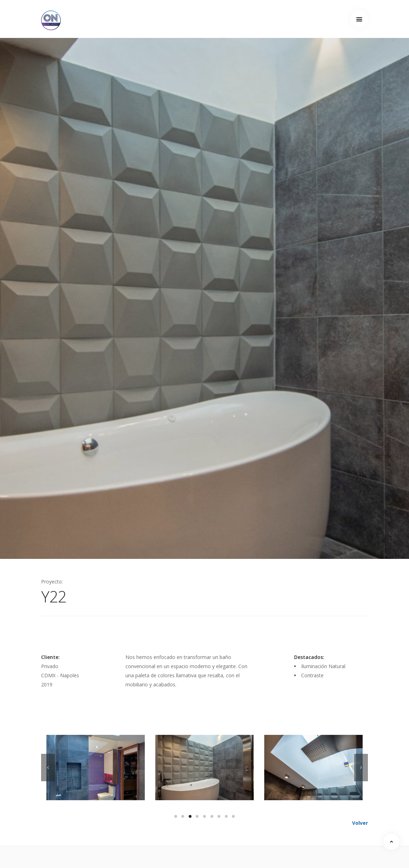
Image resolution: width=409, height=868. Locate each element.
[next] (361, 768)
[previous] (48, 768)
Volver (360, 823)
